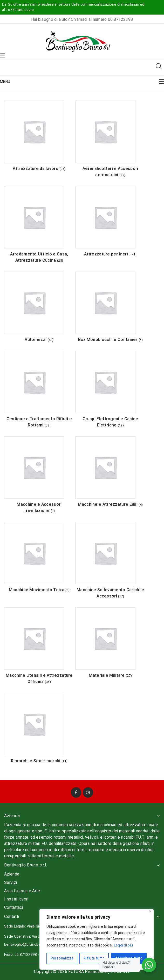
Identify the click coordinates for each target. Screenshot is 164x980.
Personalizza (62, 958)
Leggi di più (124, 945)
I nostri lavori (16, 899)
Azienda (12, 874)
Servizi (11, 883)
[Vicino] (150, 911)
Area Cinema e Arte (22, 891)
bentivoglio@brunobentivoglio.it (31, 945)
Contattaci (13, 907)
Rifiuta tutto (94, 958)
